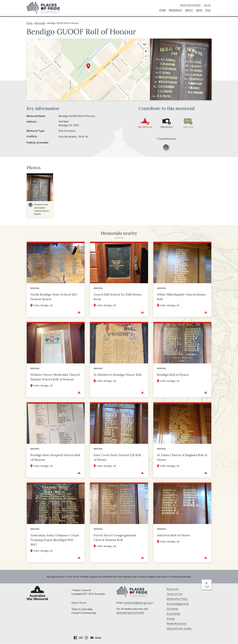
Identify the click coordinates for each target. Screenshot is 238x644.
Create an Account (190, 5)
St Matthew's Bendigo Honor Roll (118, 375)
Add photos (167, 127)
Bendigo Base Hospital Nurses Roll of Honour (55, 457)
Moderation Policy (177, 599)
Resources (173, 589)
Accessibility (173, 614)
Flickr (99, 638)
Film (208, 10)
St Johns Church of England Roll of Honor (182, 457)
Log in (207, 5)
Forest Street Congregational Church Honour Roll (115, 537)
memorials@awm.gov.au (139, 603)
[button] (88, 66)
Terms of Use (174, 594)
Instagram (86, 638)
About (189, 10)
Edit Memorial (145, 127)
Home (162, 10)
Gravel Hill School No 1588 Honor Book (118, 297)
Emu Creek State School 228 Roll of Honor (117, 457)
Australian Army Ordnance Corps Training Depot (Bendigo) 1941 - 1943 (55, 540)
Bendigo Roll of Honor (173, 375)
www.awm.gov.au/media (130, 613)
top (207, 587)
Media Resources (176, 623)
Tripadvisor (81, 638)
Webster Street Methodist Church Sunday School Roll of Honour (55, 377)
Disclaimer (173, 609)
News (199, 10)
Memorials (175, 10)
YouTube (92, 638)
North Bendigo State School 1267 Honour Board (54, 297)
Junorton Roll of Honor (174, 535)
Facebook (75, 638)
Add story (188, 127)
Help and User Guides (179, 628)
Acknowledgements (178, 604)
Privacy (171, 619)
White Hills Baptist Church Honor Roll (181, 297)
